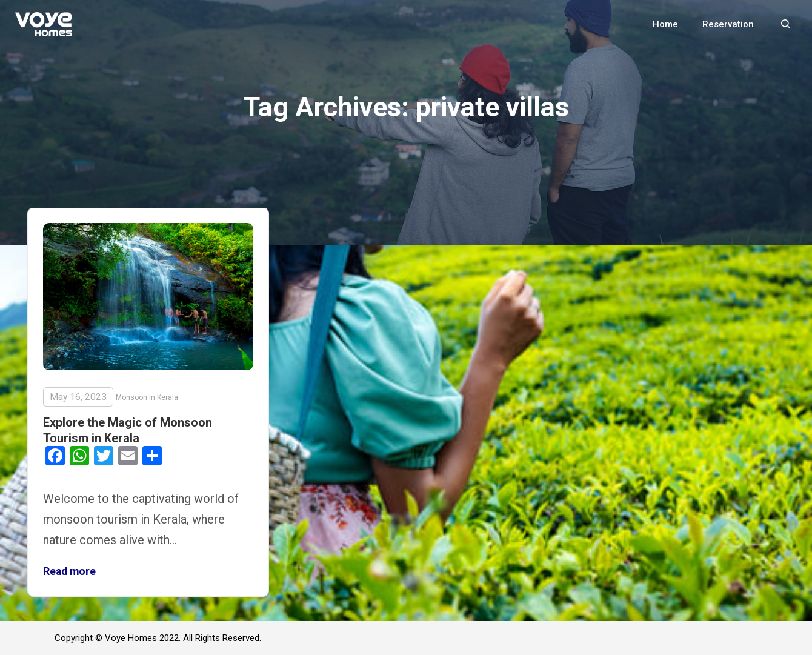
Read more (69, 571)
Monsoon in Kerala (147, 397)
